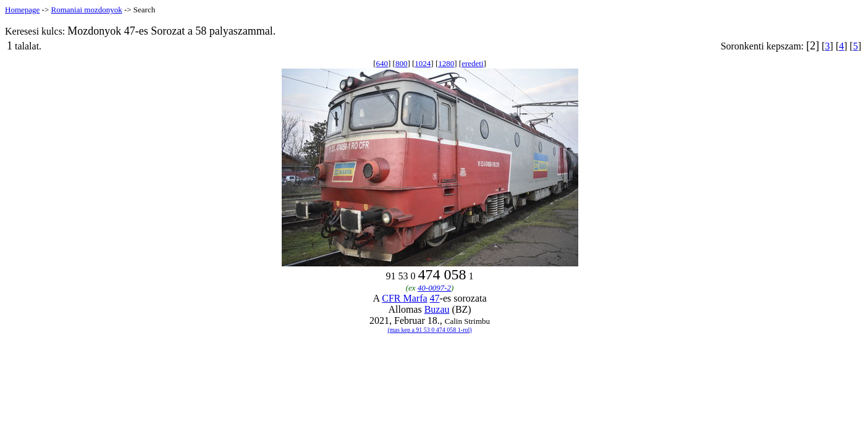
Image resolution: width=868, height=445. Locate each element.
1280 (446, 63)
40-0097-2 (434, 288)
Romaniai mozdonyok (86, 10)
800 (402, 63)
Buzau (437, 309)
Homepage (22, 10)
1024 (423, 63)
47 (435, 298)
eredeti (472, 63)
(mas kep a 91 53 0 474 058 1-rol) (430, 330)
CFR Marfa (404, 298)
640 (382, 63)
